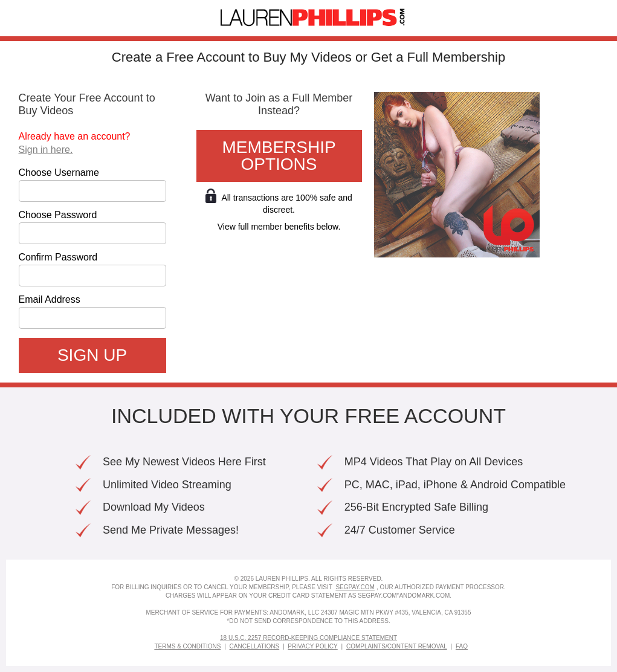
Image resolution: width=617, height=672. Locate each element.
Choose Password (58, 215)
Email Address (50, 300)
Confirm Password (58, 257)
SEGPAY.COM (355, 587)
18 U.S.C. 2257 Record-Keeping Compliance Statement (308, 638)
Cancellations (255, 646)
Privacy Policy (312, 646)
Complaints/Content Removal (397, 646)
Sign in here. (46, 150)
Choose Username (59, 173)
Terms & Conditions (187, 646)
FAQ (462, 646)
